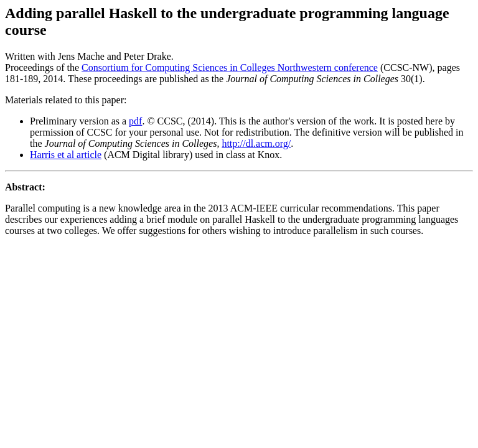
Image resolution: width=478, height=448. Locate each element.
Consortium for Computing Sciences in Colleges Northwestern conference (230, 68)
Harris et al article (66, 155)
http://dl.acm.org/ (256, 143)
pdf (135, 121)
